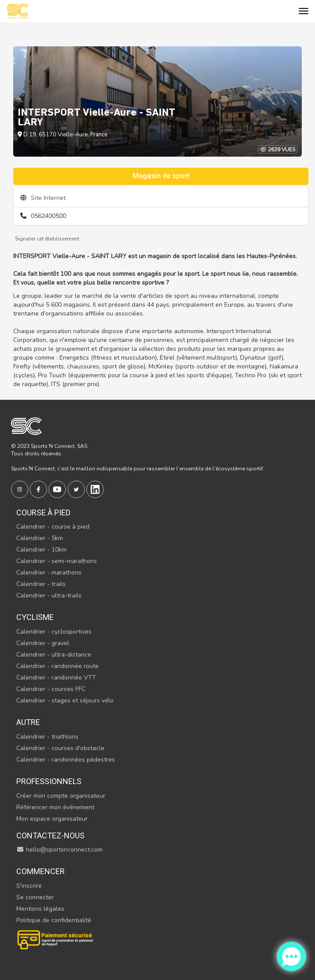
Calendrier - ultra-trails (49, 595)
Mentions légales (40, 909)
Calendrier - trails (41, 584)
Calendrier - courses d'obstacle (60, 748)
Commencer (41, 871)
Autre (28, 722)
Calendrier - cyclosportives (54, 632)
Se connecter (35, 897)
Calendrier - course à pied (53, 527)
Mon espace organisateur (52, 819)
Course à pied (43, 513)
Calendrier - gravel (43, 643)
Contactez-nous (50, 835)
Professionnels (49, 781)
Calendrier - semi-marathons (57, 561)
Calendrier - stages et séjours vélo (65, 700)
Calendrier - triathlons (47, 737)
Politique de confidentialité (54, 920)
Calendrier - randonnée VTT (56, 678)
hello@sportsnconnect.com (59, 850)
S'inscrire (29, 886)
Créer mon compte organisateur (61, 796)
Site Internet (43, 198)
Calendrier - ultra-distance (54, 655)
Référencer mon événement (55, 807)
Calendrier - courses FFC (51, 689)
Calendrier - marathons (49, 573)
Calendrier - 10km (41, 550)
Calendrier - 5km (40, 538)
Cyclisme (35, 617)
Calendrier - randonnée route (57, 666)
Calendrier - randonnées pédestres (66, 760)
